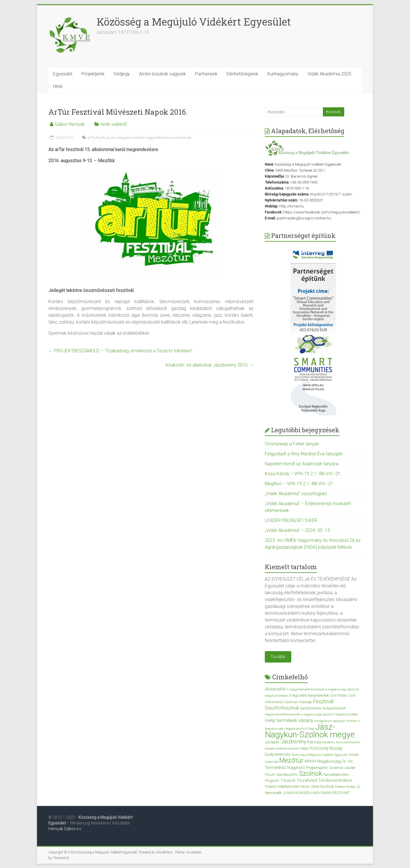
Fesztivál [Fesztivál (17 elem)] (323, 701)
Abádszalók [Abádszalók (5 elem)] (275, 689)
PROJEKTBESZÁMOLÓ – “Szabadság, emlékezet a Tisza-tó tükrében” (120, 351)
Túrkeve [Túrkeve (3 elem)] (270, 787)
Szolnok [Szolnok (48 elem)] (310, 774)
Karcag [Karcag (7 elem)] (314, 742)
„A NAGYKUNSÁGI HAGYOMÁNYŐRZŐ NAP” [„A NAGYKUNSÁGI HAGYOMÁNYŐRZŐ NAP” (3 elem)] (316, 793)
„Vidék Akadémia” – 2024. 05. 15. (298, 530)
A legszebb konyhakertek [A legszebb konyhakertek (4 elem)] (309, 695)
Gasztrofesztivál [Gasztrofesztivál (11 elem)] (282, 708)
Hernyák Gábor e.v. (65, 829)
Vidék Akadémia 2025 (329, 74)
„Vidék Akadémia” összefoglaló (296, 494)
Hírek (58, 86)
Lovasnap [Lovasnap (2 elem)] (271, 762)
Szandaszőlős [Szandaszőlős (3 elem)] (287, 775)
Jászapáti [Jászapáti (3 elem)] (272, 742)
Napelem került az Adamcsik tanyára (302, 464)
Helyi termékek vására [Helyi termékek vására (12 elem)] (289, 720)
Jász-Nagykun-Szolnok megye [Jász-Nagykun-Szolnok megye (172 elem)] (310, 731)
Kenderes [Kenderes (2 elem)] (328, 742)
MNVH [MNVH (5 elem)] (310, 761)
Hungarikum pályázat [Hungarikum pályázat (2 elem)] (329, 721)
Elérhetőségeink (242, 74)
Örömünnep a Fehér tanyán (292, 444)
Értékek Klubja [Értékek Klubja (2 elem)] (345, 787)
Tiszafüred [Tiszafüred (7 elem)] (307, 780)
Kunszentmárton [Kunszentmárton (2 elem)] (348, 742)
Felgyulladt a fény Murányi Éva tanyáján (304, 454)
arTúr (91, 138)
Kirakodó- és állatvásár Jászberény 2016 (210, 365)
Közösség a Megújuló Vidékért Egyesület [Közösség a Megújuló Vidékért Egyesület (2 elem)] (320, 755)
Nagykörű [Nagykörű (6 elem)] (296, 768)
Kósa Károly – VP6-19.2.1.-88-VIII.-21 (303, 474)
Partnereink (206, 74)
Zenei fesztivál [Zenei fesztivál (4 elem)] (322, 786)
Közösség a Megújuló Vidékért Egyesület (194, 22)
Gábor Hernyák (70, 124)
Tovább (278, 657)
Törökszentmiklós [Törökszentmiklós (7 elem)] (335, 780)
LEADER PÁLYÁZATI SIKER (291, 520)
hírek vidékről (114, 124)
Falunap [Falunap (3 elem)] (306, 702)
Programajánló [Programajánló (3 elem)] (317, 768)
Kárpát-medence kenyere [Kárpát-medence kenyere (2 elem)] (282, 749)
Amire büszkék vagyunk (162, 74)
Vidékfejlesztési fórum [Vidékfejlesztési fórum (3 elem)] (293, 787)
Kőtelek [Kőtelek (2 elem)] (354, 755)
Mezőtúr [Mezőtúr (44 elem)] (291, 761)
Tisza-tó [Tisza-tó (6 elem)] (288, 780)
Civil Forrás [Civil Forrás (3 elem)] (339, 696)
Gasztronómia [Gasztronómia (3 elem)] (310, 708)
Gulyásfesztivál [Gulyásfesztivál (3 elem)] (334, 708)
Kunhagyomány (283, 74)
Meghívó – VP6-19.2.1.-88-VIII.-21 (299, 484)
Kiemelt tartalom (291, 567)
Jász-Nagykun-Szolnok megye (133, 138)
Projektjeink (93, 74)
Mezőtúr (162, 138)
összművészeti (180, 138)
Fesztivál (103, 138)
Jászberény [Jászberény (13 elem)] (293, 742)
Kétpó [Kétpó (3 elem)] (304, 748)
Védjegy (122, 74)
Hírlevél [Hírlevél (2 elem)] (351, 721)
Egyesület (63, 74)
